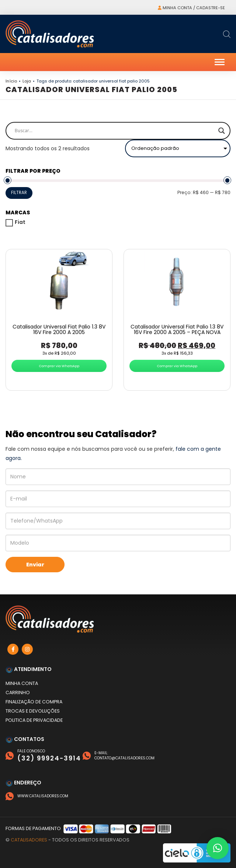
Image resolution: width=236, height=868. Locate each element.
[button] (218, 848)
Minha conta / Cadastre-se (191, 8)
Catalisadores (29, 840)
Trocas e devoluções (33, 711)
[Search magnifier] (222, 131)
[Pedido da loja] (178, 148)
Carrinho (18, 693)
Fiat (20, 222)
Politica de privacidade (34, 720)
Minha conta (22, 683)
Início (11, 81)
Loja (27, 81)
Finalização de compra (34, 702)
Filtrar (19, 193)
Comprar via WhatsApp (59, 366)
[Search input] (115, 131)
